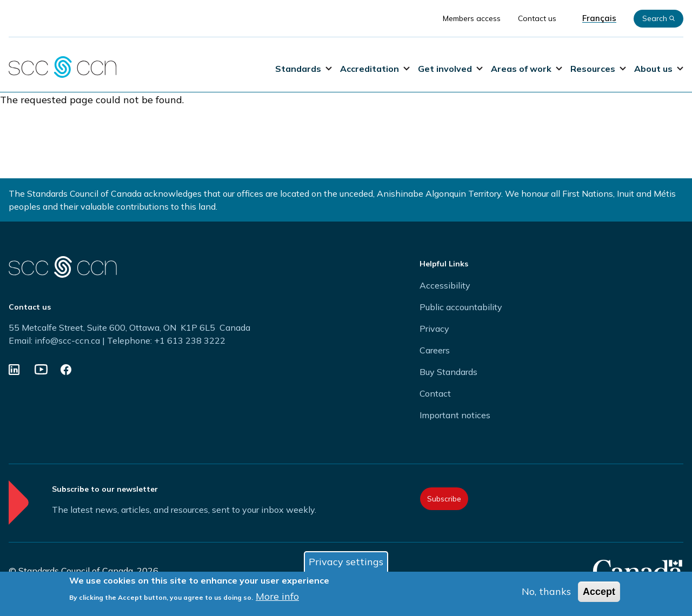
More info (277, 597)
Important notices (455, 415)
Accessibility (445, 285)
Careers (435, 350)
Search (658, 18)
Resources (598, 69)
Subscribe (444, 499)
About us (659, 69)
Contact (435, 393)
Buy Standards (448, 372)
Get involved (450, 69)
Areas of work (527, 69)
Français (599, 18)
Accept (599, 592)
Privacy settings (346, 562)
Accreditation (375, 69)
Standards (304, 69)
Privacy (434, 329)
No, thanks (546, 592)
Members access (472, 18)
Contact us (537, 18)
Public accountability (461, 307)
